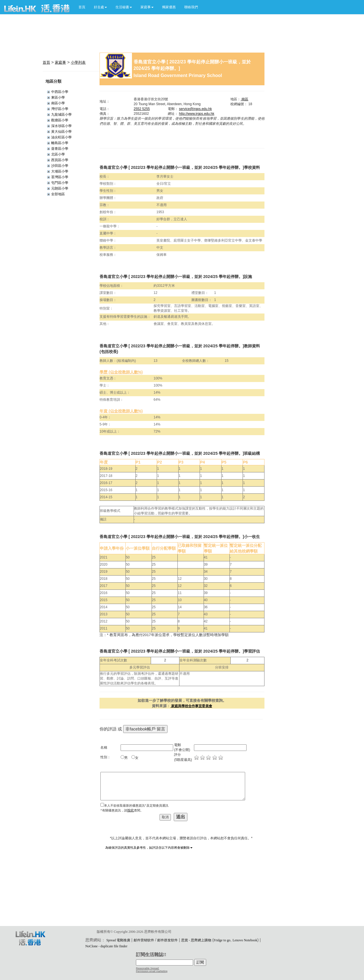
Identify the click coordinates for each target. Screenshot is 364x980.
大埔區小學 (60, 171)
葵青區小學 (60, 149)
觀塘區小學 (60, 120)
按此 (131, 810)
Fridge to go (222, 940)
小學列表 (78, 62)
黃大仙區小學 (61, 132)
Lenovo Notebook (245, 940)
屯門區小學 (60, 183)
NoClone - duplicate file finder (106, 946)
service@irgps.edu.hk (195, 109)
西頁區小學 (60, 160)
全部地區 (58, 194)
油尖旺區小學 (61, 137)
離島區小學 (60, 143)
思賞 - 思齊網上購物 (196, 940)
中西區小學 (60, 92)
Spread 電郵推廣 (118, 940)
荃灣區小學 (60, 177)
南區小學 (58, 103)
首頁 (82, 7)
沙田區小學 (60, 166)
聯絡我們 (191, 7)
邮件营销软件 (144, 940)
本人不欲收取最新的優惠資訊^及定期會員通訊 (136, 805)
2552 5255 (142, 109)
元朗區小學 (60, 188)
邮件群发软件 (167, 940)
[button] (100, 7)
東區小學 (58, 97)
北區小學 (58, 154)
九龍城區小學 (61, 115)
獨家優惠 (169, 7)
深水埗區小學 (61, 126)
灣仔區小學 (60, 109)
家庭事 (60, 62)
